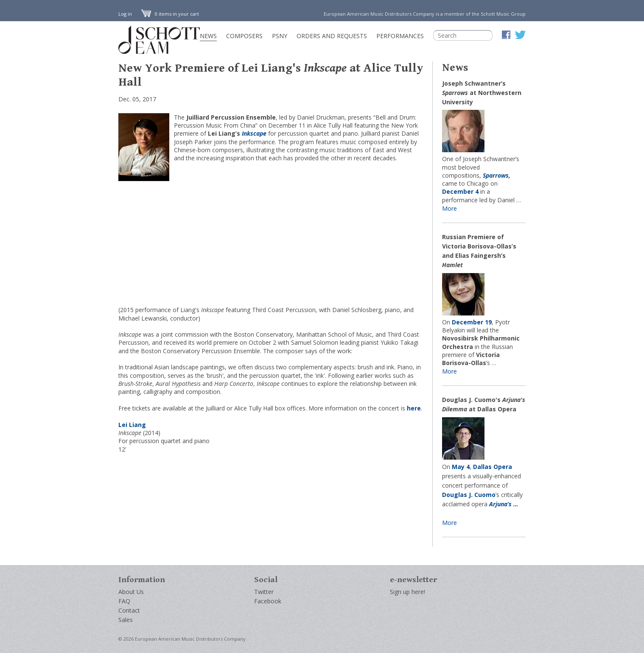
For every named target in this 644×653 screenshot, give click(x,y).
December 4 (460, 191)
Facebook (268, 601)
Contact (129, 610)
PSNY (280, 36)
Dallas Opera (493, 467)
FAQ (124, 601)
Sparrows (496, 175)
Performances (400, 36)
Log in (125, 14)
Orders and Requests (332, 36)
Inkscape (254, 133)
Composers (244, 36)
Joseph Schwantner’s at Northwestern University (482, 93)
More (449, 208)
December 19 (472, 322)
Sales (126, 620)
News (208, 36)
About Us (131, 592)
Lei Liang (132, 425)
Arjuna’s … (504, 504)
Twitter (264, 592)
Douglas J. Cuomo (469, 495)
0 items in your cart (170, 14)
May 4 (461, 467)
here (414, 408)
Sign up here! (407, 592)
